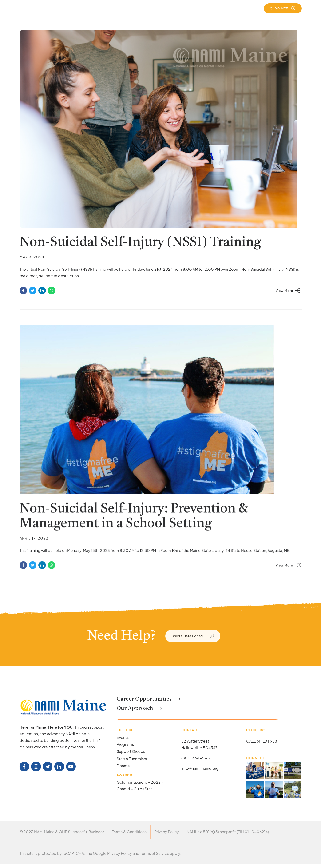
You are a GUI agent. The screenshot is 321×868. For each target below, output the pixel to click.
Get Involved (215, 8)
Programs (125, 744)
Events (242, 8)
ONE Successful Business (81, 832)
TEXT (265, 741)
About (116, 8)
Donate (123, 766)
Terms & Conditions (129, 832)
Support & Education (148, 8)
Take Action (185, 8)
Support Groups (131, 751)
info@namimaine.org (200, 768)
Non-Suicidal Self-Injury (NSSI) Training (140, 243)
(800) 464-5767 (196, 758)
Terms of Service (155, 853)
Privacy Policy (167, 832)
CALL (251, 741)
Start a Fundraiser (132, 759)
